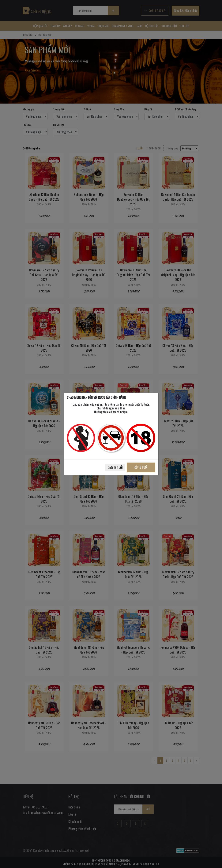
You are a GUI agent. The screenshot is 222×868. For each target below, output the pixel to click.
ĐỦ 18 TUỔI (141, 467)
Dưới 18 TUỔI (115, 467)
